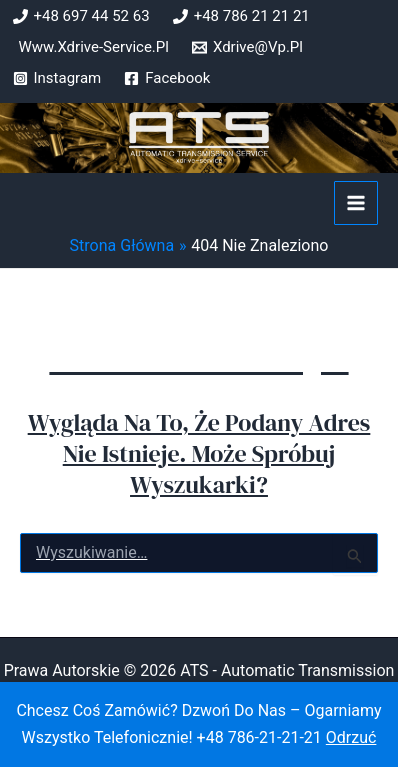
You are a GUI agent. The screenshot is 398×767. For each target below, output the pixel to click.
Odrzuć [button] (351, 737)
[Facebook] (167, 78)
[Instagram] (57, 78)
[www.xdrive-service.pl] (91, 47)
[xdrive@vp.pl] (247, 47)
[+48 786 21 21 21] (241, 16)
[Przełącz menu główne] (356, 203)
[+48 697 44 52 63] (81, 16)
